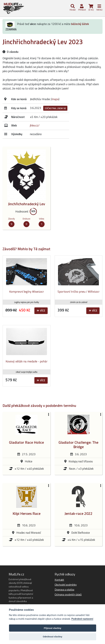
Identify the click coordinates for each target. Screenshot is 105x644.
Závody (11, 219)
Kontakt (59, 580)
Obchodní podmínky (66, 585)
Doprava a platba (64, 590)
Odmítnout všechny (53, 637)
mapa (55, 99)
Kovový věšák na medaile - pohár (27, 361)
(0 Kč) (91, 8)
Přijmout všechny (52, 628)
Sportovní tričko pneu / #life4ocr (79, 292)
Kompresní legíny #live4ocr (27, 292)
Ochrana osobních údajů (68, 594)
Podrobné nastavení (82, 619)
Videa (42, 219)
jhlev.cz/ (35, 125)
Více (41, 311)
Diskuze (26, 219)
